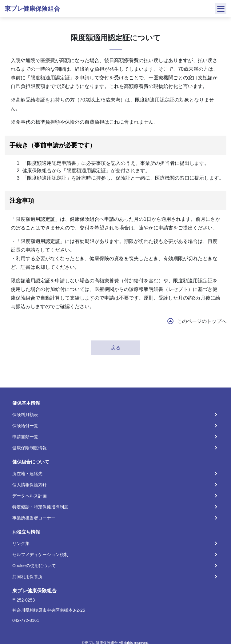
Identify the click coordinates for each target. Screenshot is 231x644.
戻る (116, 348)
